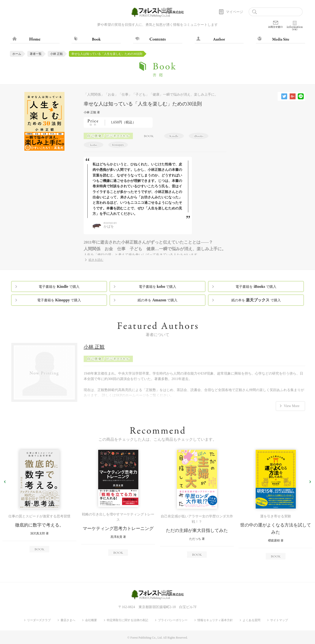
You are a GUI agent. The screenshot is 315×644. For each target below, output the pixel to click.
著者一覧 (36, 54)
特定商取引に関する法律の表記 (127, 620)
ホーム (17, 54)
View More (291, 406)
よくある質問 (252, 620)
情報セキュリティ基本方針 (215, 620)
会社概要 (91, 620)
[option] (39, 501)
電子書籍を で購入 (59, 286)
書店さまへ (68, 620)
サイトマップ (279, 620)
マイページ (235, 12)
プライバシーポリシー (173, 620)
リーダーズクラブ (39, 620)
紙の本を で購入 (157, 300)
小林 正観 (56, 54)
